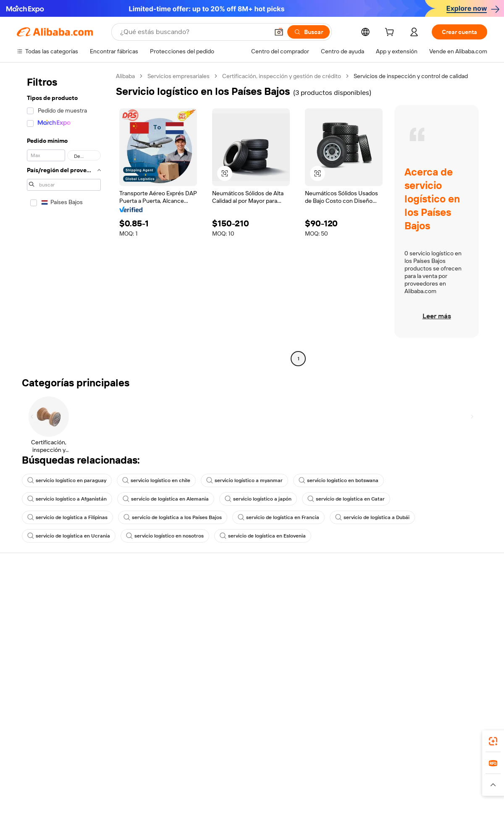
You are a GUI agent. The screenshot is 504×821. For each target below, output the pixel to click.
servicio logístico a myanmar (244, 480)
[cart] (391, 33)
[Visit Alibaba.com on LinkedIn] (420, 673)
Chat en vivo (33, 607)
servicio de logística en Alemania (166, 499)
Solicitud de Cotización (240, 591)
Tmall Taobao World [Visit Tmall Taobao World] (199, 776)
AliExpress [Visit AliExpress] (121, 776)
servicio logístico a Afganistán (67, 499)
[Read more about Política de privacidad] (319, 789)
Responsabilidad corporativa (440, 607)
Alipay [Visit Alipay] (240, 776)
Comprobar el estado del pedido (59, 623)
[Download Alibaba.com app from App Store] (397, 739)
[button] (279, 32)
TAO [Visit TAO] (329, 776)
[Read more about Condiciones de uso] (379, 789)
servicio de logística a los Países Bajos (173, 517)
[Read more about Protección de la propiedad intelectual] (235, 789)
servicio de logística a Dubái (372, 517)
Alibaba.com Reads (235, 639)
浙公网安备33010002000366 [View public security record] (371, 805)
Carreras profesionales (433, 639)
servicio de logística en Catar (346, 499)
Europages (385, 776)
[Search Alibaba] (194, 32)
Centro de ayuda (38, 591)
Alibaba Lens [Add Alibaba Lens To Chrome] (57, 739)
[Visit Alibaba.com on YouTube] (457, 673)
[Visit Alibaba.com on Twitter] (432, 673)
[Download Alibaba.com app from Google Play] (459, 739)
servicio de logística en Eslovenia (263, 536)
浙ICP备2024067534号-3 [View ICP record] (455, 805)
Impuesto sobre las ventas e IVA (252, 623)
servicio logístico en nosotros (165, 536)
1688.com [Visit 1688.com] (154, 776)
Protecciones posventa (144, 639)
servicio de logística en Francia (278, 517)
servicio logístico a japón (258, 499)
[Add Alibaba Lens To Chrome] (138, 739)
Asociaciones (324, 647)
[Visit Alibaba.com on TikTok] (470, 673)
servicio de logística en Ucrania (69, 536)
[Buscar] (308, 32)
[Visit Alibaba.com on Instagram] (445, 673)
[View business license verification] (325, 805)
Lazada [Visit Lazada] (264, 776)
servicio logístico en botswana (339, 480)
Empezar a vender (330, 591)
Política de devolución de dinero (155, 607)
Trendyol (353, 776)
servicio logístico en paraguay (67, 480)
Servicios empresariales (178, 76)
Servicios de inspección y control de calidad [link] (411, 76)
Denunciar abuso (39, 655)
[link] (493, 741)
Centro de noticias (427, 623)
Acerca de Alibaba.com (433, 591)
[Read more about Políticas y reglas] (36, 789)
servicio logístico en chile (156, 480)
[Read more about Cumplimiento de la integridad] (450, 789)
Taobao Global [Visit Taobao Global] (298, 776)
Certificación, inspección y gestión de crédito (282, 76)
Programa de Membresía (242, 607)
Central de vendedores (337, 607)
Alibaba (125, 76)
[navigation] (64, 218)
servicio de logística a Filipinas (67, 517)
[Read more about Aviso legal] (77, 789)
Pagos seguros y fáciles (144, 591)
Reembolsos (33, 639)
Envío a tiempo (133, 623)
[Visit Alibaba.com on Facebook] (407, 673)
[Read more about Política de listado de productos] (138, 789)
